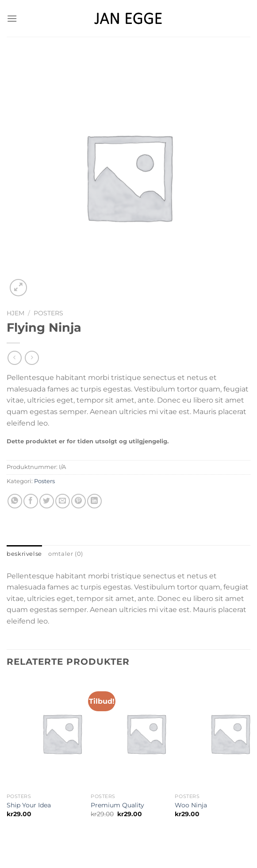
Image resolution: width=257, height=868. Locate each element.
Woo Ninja (191, 805)
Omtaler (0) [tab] (66, 554)
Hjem (15, 313)
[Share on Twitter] (47, 501)
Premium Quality (117, 805)
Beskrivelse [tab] (24, 554)
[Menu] (12, 18)
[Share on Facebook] (31, 501)
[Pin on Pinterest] (79, 501)
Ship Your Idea (29, 805)
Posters (48, 313)
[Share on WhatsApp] (15, 501)
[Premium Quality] (146, 733)
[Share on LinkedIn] (94, 501)
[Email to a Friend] (63, 501)
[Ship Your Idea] (62, 733)
